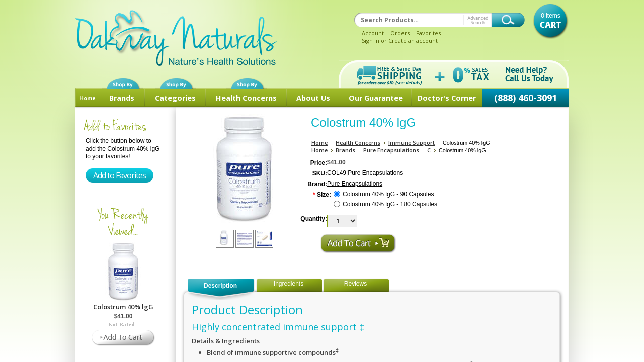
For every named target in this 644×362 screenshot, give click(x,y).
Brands (122, 98)
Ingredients (289, 284)
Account (373, 33)
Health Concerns (246, 98)
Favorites (428, 33)
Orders (400, 33)
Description (220, 286)
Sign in (371, 40)
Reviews (355, 284)
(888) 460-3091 (526, 98)
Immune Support (412, 143)
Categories (175, 98)
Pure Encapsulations (391, 150)
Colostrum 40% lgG (123, 307)
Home (88, 98)
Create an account (413, 40)
